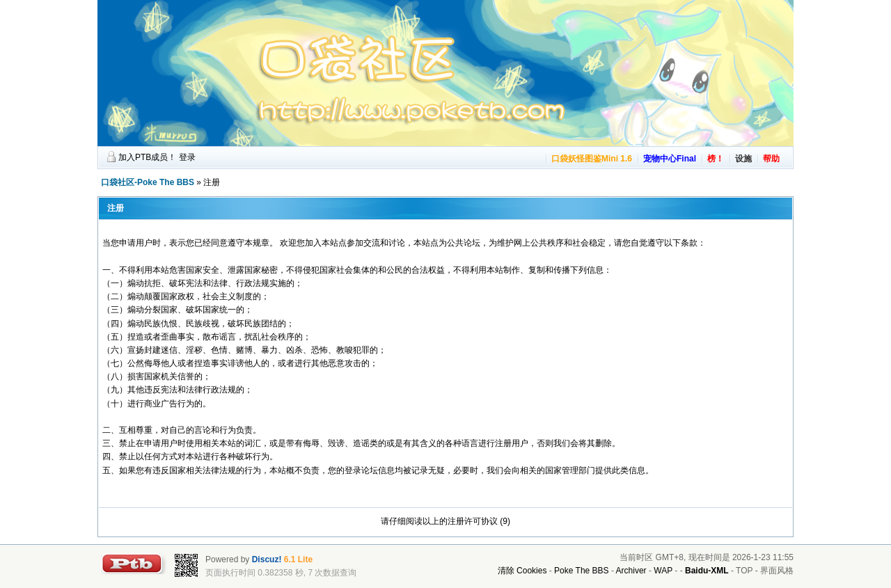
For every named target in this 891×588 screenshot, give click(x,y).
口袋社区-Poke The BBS (148, 182)
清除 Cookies (522, 571)
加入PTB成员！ (147, 157)
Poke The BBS (582, 571)
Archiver (631, 571)
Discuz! (267, 559)
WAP (663, 571)
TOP (744, 571)
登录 (187, 157)
